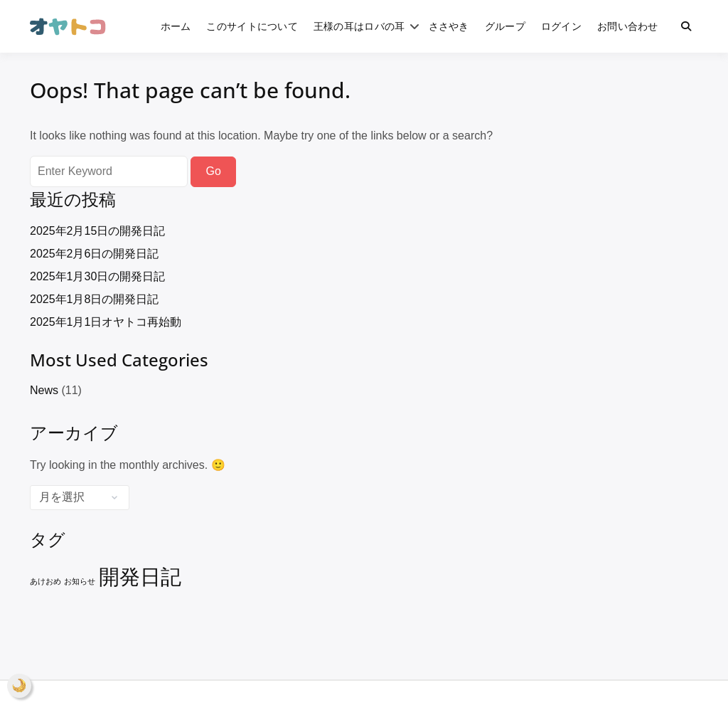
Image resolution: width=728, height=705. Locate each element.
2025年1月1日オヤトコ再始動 (106, 322)
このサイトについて (252, 26)
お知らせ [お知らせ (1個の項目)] (80, 581)
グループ (505, 26)
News (44, 390)
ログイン (561, 26)
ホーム (176, 26)
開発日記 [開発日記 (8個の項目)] (140, 577)
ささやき (449, 26)
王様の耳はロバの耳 (359, 26)
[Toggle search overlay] (686, 26)
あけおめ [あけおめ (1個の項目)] (45, 581)
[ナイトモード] (19, 686)
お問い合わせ (628, 26)
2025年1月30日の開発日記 (97, 276)
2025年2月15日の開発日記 (97, 231)
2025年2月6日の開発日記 (94, 254)
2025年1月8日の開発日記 (94, 299)
